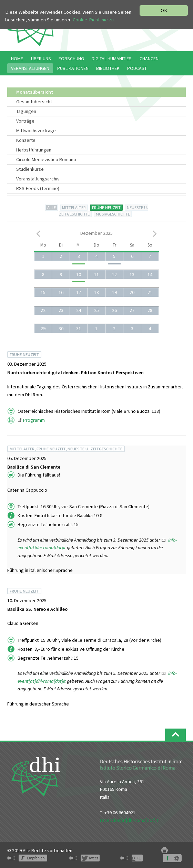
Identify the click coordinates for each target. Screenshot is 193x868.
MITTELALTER (74, 207)
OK (164, 10)
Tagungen (26, 111)
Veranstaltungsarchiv (38, 179)
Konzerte (26, 140)
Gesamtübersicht (34, 102)
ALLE (52, 207)
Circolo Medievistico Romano (46, 159)
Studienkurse (30, 169)
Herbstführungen (34, 150)
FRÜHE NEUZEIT (106, 207)
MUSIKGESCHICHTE (113, 214)
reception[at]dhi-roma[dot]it (129, 820)
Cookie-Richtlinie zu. (94, 20)
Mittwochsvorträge (36, 130)
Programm (34, 420)
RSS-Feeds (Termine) (38, 188)
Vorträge (25, 121)
